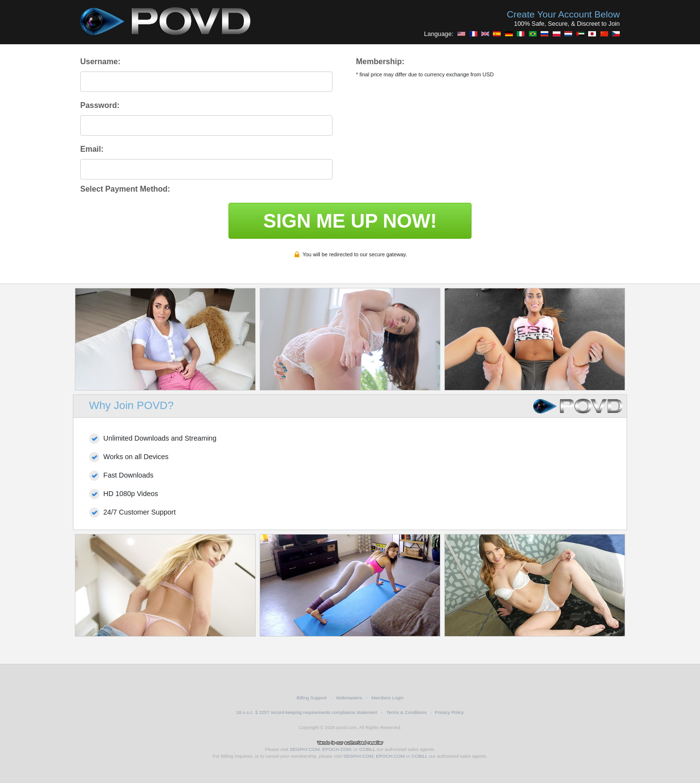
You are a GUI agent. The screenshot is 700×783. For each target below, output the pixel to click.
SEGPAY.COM (305, 749)
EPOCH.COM (337, 749)
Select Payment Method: (125, 189)
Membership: (380, 62)
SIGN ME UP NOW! (350, 221)
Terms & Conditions (407, 712)
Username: (100, 62)
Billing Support (312, 698)
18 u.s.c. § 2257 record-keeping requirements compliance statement (307, 712)
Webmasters (349, 698)
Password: (100, 105)
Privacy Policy (449, 712)
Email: (92, 149)
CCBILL (367, 749)
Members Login (387, 698)
